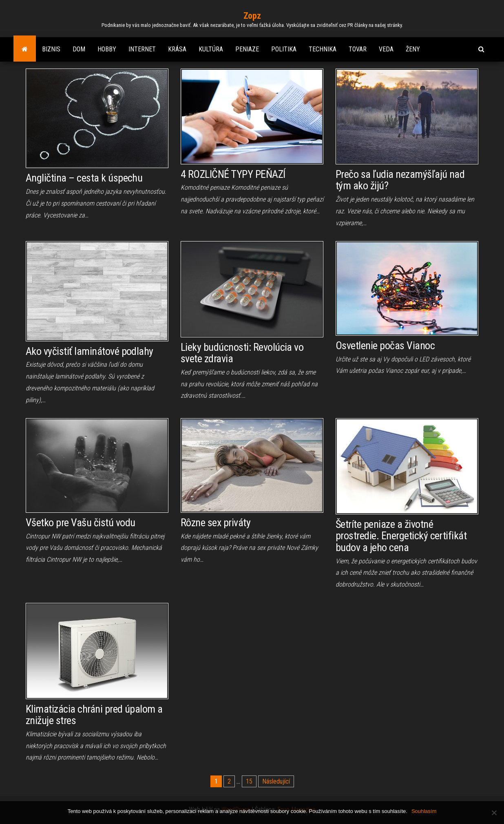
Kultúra (211, 49)
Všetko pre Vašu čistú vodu (80, 523)
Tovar (358, 49)
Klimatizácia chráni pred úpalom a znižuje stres (94, 715)
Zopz (252, 16)
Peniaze (247, 49)
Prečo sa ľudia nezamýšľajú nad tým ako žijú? (400, 180)
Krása (177, 49)
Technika (323, 49)
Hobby (107, 49)
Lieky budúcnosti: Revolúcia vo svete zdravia (242, 353)
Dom (79, 49)
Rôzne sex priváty (216, 523)
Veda (386, 49)
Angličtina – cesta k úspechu (84, 178)
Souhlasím (424, 811)
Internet (142, 49)
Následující (276, 781)
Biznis (51, 49)
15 (249, 781)
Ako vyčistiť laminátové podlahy (90, 351)
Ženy (413, 49)
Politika (284, 49)
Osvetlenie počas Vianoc (385, 346)
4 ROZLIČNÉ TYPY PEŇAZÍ (233, 174)
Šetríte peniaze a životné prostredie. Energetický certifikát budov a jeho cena (401, 536)
